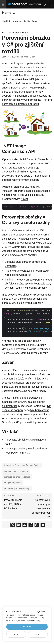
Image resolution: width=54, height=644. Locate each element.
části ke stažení (35, 191)
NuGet (24, 199)
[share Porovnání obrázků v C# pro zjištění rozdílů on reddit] (25, 526)
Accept (27, 627)
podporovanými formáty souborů (21, 180)
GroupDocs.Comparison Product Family (22, 465)
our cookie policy (34, 620)
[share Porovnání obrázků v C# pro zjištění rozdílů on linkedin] (19, 526)
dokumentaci (9, 406)
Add (7, 275)
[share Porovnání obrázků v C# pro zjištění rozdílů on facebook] (31, 526)
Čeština (35, 4)
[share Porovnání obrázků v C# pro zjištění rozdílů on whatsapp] (37, 526)
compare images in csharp (16, 471)
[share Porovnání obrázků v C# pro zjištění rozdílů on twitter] (13, 526)
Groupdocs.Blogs (19, 33)
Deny (38, 634)
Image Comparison (13, 483)
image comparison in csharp (17, 489)
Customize (16, 634)
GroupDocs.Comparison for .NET (31, 163)
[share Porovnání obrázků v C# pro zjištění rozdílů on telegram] (43, 526)
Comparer (10, 266)
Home (7, 13)
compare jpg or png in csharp (17, 477)
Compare (29, 280)
